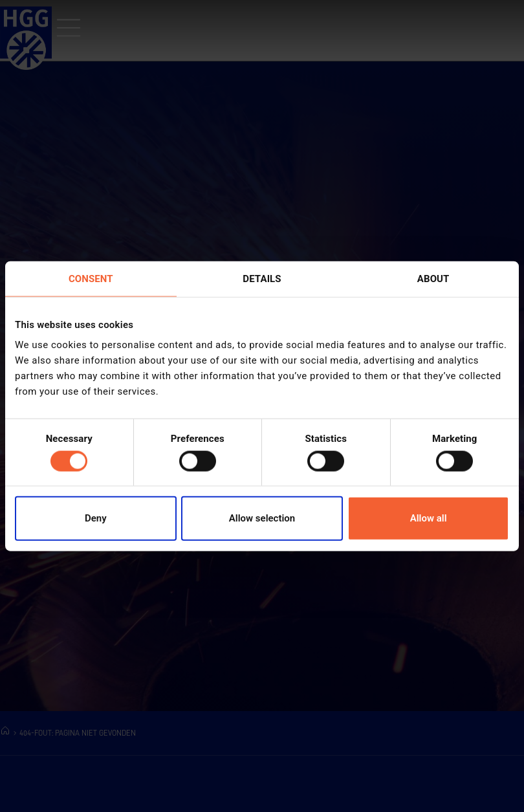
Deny (96, 518)
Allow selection (262, 518)
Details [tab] (262, 278)
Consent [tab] (91, 278)
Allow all (429, 518)
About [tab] (433, 278)
